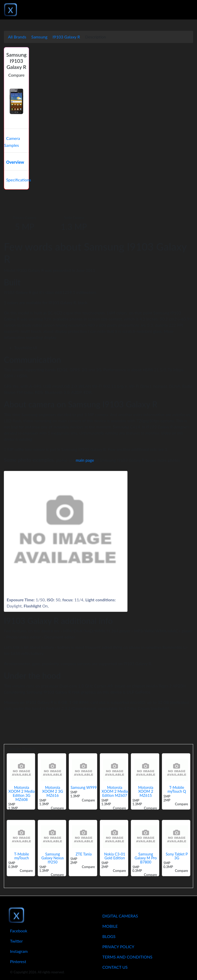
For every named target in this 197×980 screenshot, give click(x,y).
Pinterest (18, 961)
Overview (15, 162)
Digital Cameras (120, 916)
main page (85, 460)
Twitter (16, 941)
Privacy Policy (118, 947)
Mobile (110, 926)
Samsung (39, 37)
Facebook (19, 931)
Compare (16, 75)
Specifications (19, 180)
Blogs (109, 936)
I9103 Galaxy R (66, 37)
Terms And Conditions (127, 957)
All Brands (17, 37)
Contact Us (115, 967)
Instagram (19, 951)
